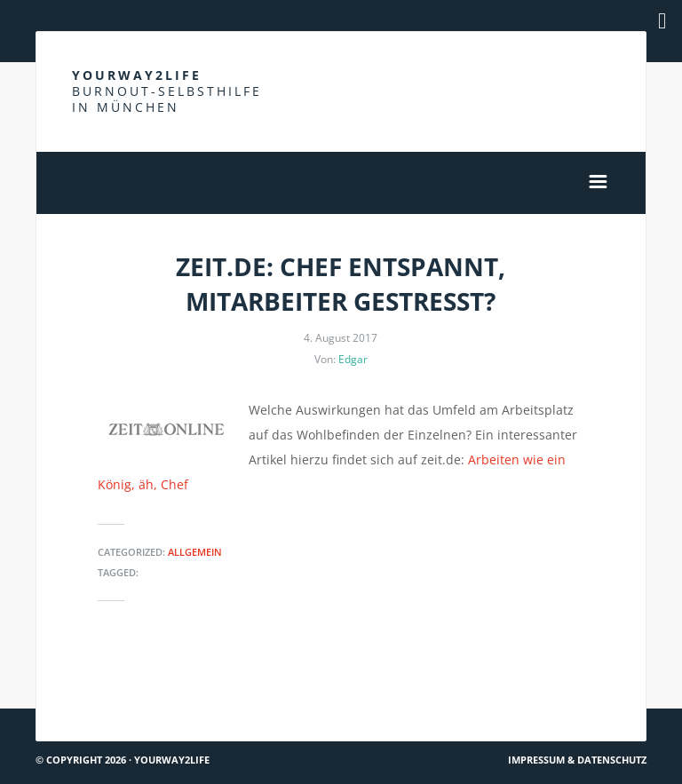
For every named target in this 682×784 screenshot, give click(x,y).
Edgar (353, 359)
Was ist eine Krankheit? (569, 676)
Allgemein (195, 552)
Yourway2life (167, 91)
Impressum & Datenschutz (577, 760)
